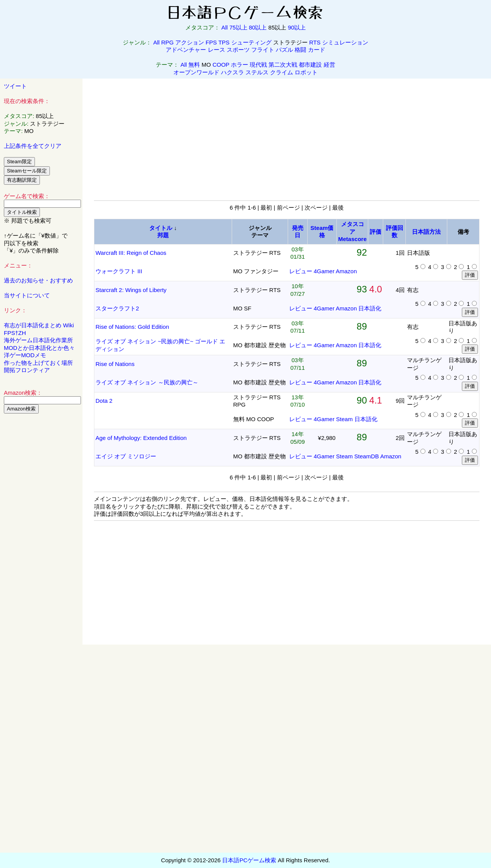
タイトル (161, 228)
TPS (224, 42)
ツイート (15, 86)
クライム (282, 72)
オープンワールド (196, 72)
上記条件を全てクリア (33, 146)
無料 (194, 65)
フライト (263, 50)
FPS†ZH (15, 333)
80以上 (258, 27)
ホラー (240, 65)
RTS (315, 42)
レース (217, 50)
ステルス (257, 72)
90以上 (297, 27)
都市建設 (310, 65)
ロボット (306, 72)
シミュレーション (345, 42)
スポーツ (238, 50)
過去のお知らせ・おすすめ (38, 280)
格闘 (300, 50)
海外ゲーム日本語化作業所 (38, 340)
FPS (211, 42)
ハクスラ (232, 72)
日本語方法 (426, 232)
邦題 (163, 235)
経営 (330, 65)
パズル (284, 50)
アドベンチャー (186, 50)
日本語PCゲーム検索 (249, 860)
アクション (190, 42)
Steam (344, 419)
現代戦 (258, 65)
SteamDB (367, 456)
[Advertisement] (41, 536)
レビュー (301, 271)
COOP (221, 65)
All (225, 27)
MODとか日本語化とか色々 (39, 348)
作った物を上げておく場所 (38, 363)
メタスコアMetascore (353, 231)
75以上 (238, 27)
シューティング (251, 42)
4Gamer (324, 271)
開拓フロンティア (27, 370)
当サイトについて (27, 295)
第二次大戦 (283, 65)
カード (317, 50)
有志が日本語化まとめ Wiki (39, 325)
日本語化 (370, 308)
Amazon (346, 271)
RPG (167, 42)
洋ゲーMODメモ (25, 355)
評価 (376, 232)
